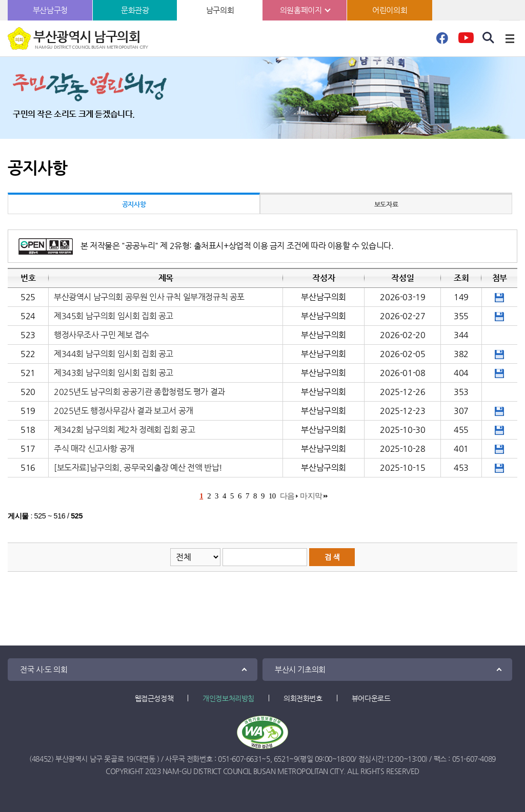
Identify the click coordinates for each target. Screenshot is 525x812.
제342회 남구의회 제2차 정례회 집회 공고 (124, 430)
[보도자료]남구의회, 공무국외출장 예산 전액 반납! (138, 467)
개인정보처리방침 (228, 698)
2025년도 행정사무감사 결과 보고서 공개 (124, 411)
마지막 (311, 496)
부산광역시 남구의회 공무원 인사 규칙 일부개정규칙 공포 (149, 297)
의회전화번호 (303, 698)
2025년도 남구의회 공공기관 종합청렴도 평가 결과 (139, 392)
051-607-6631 (240, 759)
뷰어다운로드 (371, 698)
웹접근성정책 (154, 698)
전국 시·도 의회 (44, 669)
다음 (287, 496)
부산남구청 (50, 10)
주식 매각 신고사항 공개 (94, 449)
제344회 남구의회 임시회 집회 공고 (114, 354)
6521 (281, 759)
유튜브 (466, 41)
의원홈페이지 (301, 10)
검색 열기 (489, 38)
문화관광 (135, 10)
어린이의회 (390, 10)
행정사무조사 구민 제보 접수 (102, 335)
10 (272, 496)
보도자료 (386, 204)
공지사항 (134, 204)
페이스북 (442, 41)
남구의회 (220, 10)
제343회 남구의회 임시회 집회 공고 (114, 373)
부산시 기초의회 (300, 669)
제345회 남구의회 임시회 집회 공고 (114, 316)
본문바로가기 (0, 0)
